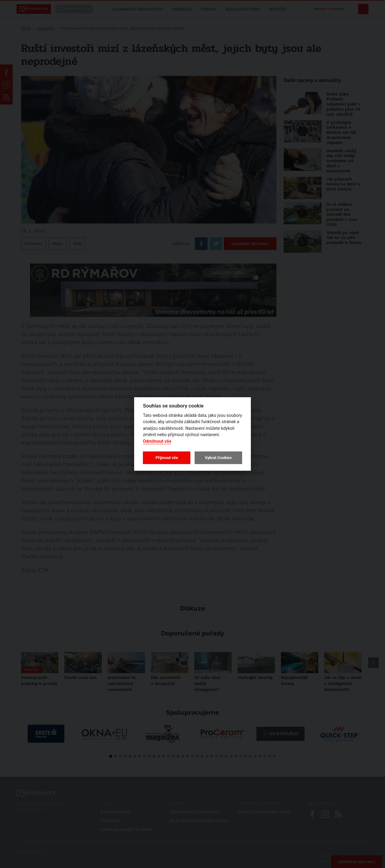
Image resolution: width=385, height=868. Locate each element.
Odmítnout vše (157, 441)
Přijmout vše (167, 458)
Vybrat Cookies (218, 458)
